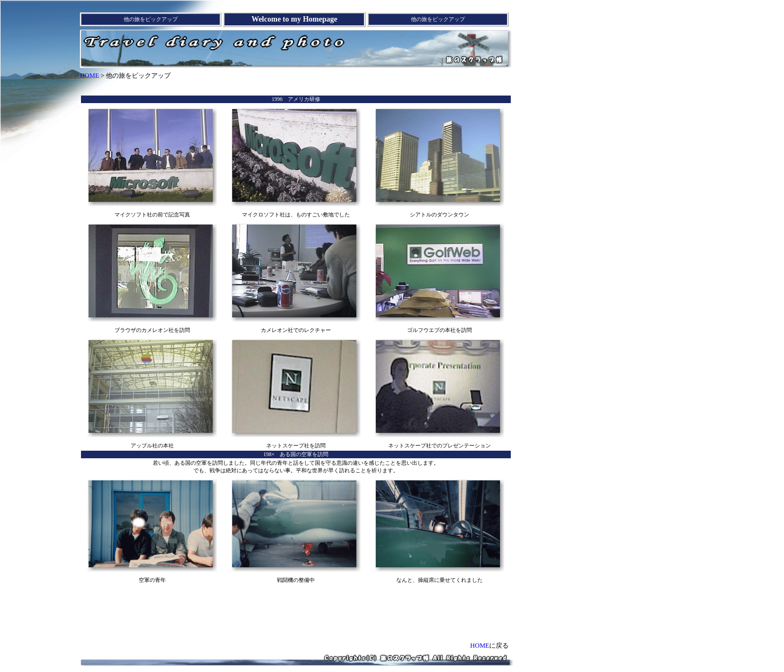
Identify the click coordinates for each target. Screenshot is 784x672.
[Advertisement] (296, 87)
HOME (89, 76)
